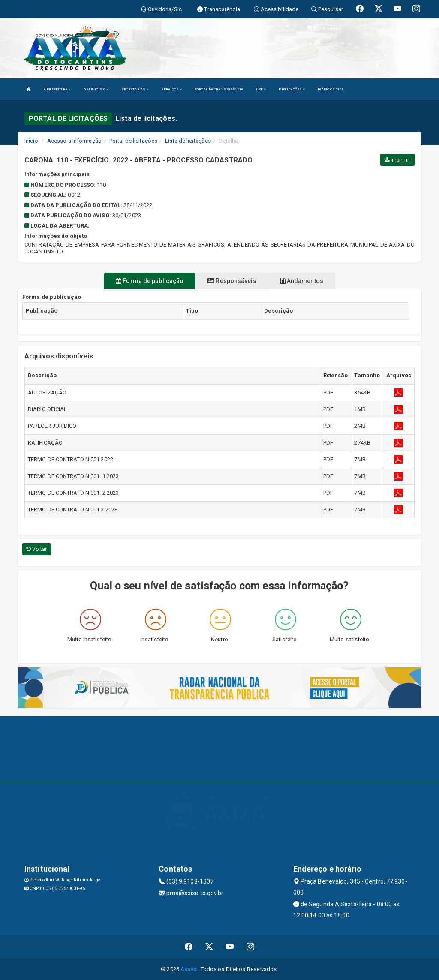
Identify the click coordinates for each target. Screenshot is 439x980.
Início (31, 141)
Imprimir (397, 160)
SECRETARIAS (135, 89)
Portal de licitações (133, 141)
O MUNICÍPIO (96, 89)
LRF (261, 89)
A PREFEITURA (57, 89)
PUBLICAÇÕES (292, 89)
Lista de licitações (188, 141)
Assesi (189, 969)
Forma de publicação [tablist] (150, 281)
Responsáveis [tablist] (232, 281)
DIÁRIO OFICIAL (331, 89)
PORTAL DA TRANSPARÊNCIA (219, 89)
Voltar (37, 549)
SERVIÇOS (171, 89)
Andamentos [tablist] (302, 281)
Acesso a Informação (74, 141)
